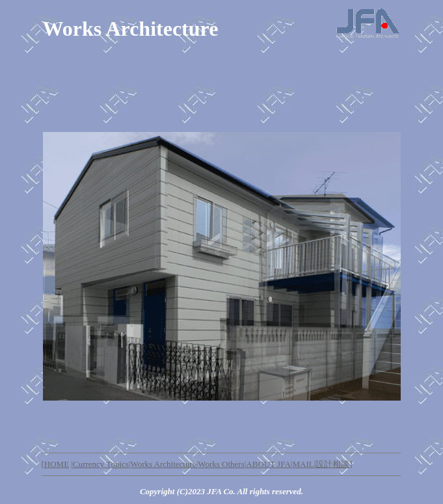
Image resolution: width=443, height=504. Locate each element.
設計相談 (332, 464)
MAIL (303, 464)
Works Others (221, 464)
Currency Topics (101, 464)
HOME (57, 464)
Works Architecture (163, 464)
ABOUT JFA (268, 464)
